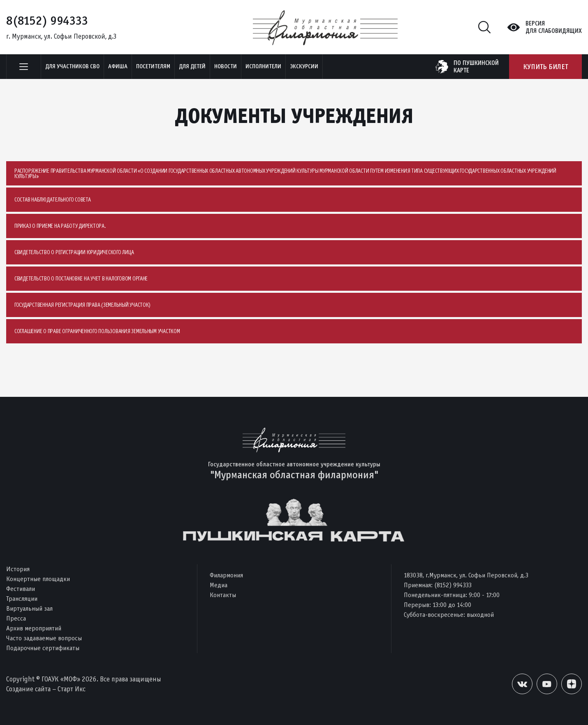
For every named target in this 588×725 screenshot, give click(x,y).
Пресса (16, 618)
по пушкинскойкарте (476, 67)
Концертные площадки (38, 579)
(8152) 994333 (453, 585)
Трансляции (22, 599)
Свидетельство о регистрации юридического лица (74, 252)
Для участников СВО (72, 66)
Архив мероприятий (34, 628)
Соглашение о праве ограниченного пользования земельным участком (97, 331)
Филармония (226, 575)
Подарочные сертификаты (43, 648)
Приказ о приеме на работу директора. (60, 226)
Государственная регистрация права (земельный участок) (82, 305)
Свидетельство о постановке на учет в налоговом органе (81, 279)
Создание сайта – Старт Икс (46, 689)
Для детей (192, 66)
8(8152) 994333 (47, 21)
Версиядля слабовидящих (554, 27)
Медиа (219, 585)
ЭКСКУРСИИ (304, 66)
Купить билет (545, 67)
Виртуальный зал (29, 608)
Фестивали (21, 589)
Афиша (118, 66)
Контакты (223, 595)
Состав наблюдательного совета (52, 200)
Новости (226, 66)
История (18, 569)
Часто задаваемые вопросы (44, 638)
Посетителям (153, 66)
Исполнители (263, 66)
